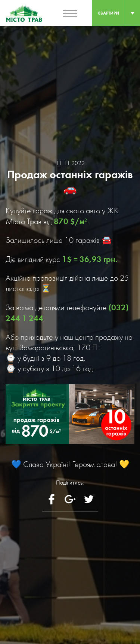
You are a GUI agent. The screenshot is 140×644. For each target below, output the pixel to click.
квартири (108, 13)
